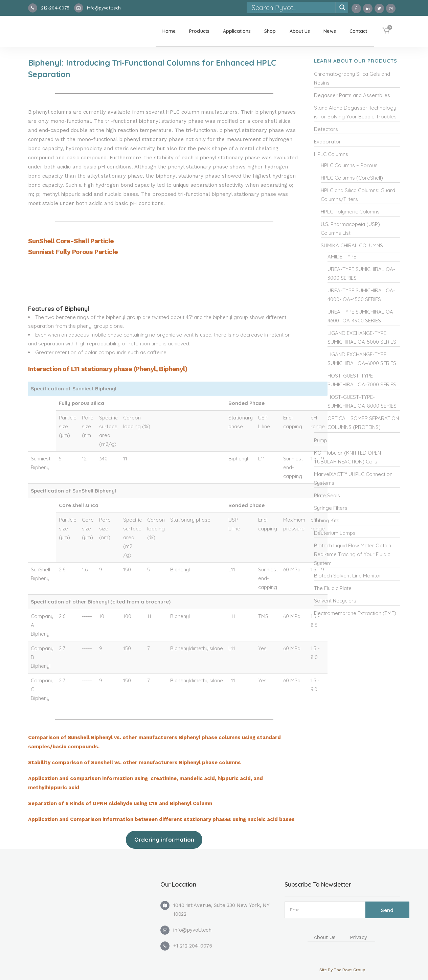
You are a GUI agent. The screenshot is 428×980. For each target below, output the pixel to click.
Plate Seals (327, 495)
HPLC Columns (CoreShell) (352, 178)
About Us (325, 937)
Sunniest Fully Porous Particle (73, 252)
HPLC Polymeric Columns (350, 212)
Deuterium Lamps (335, 533)
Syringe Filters (331, 508)
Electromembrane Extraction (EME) (355, 613)
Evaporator (328, 142)
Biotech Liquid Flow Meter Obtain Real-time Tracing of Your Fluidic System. (353, 554)
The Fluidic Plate (333, 588)
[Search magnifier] (342, 7)
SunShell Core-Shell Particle (71, 241)
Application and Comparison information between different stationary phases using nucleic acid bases (162, 819)
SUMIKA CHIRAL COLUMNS (352, 245)
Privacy (358, 937)
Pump (321, 440)
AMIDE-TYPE (342, 257)
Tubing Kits (327, 520)
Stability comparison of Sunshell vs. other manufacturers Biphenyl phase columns (134, 762)
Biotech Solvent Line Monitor (348, 576)
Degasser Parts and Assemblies (352, 95)
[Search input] (293, 7)
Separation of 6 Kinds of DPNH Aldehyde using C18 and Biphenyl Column (120, 803)
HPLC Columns (331, 154)
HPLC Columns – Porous (349, 165)
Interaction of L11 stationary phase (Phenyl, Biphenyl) (108, 369)
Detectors (326, 129)
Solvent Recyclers (335, 601)
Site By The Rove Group (342, 970)
